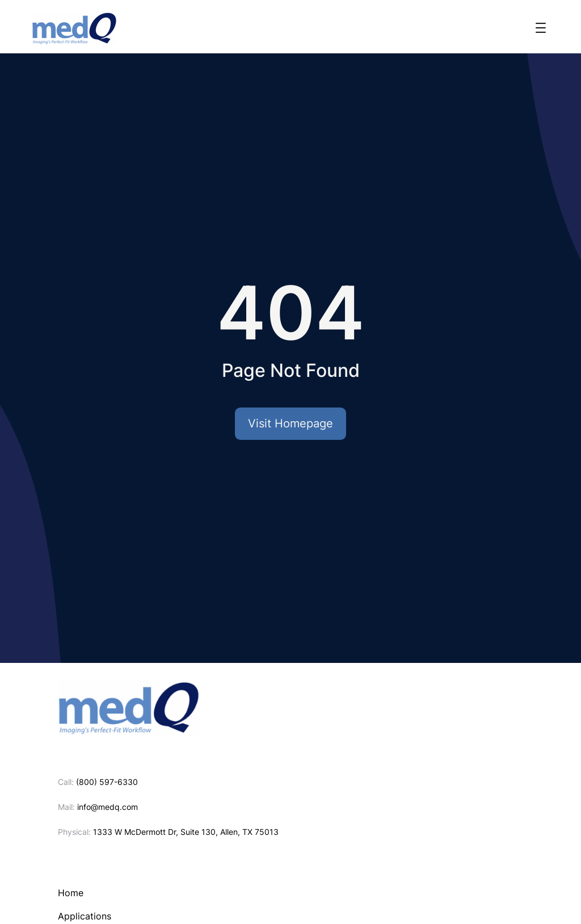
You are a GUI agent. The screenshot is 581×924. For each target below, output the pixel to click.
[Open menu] (541, 28)
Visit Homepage (290, 423)
